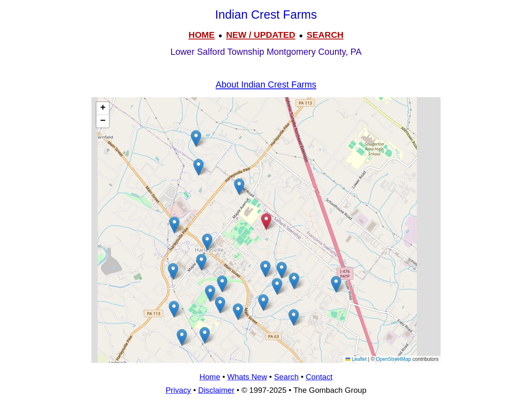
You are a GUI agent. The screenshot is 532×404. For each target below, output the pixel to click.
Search (286, 377)
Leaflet (356, 359)
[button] (294, 281)
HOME (201, 35)
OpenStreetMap (393, 359)
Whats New (247, 377)
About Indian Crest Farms (266, 85)
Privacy (178, 390)
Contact (319, 377)
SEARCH (325, 35)
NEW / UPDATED (261, 35)
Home (210, 377)
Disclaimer (216, 390)
